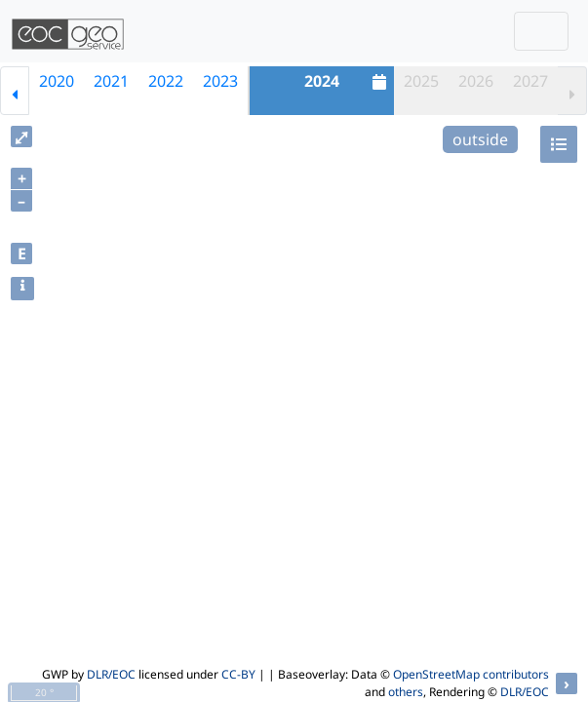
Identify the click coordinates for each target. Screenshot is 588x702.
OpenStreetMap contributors (471, 674)
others (406, 692)
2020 (57, 81)
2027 (530, 81)
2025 (421, 81)
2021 (111, 81)
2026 (476, 81)
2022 (166, 81)
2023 (220, 81)
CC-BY (238, 674)
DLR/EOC (111, 674)
